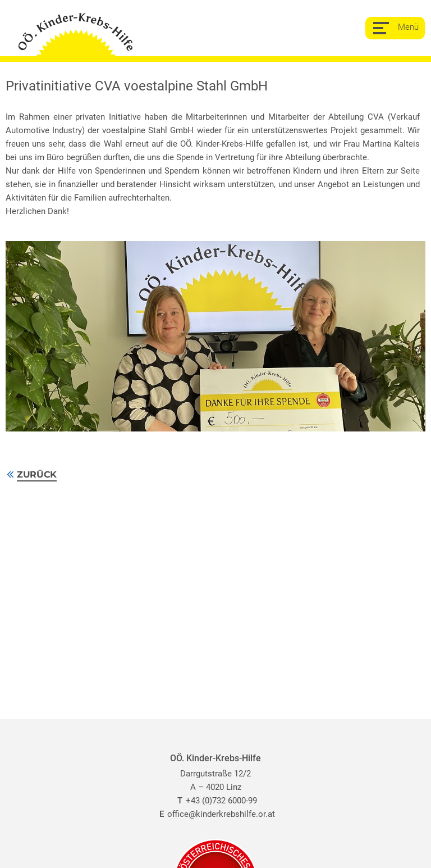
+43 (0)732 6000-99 (216, 801)
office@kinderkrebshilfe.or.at (215, 814)
